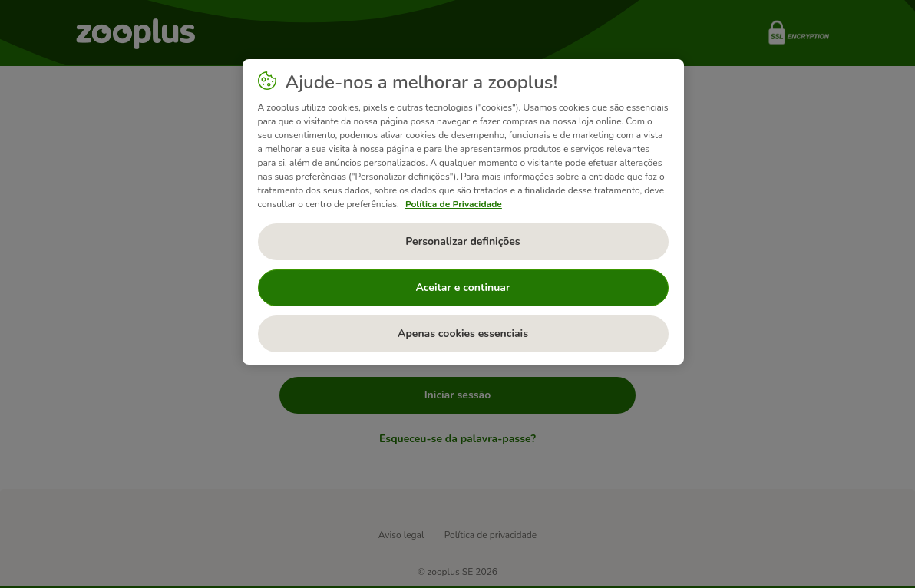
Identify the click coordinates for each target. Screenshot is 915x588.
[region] (463, 212)
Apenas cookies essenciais (463, 334)
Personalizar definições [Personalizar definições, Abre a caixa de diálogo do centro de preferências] (462, 241)
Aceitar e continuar (463, 287)
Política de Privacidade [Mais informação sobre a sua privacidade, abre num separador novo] (454, 204)
